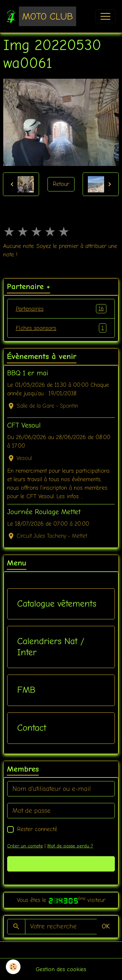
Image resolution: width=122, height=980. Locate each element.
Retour (61, 184)
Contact (32, 728)
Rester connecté (37, 829)
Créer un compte (25, 846)
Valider (61, 864)
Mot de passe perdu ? (70, 846)
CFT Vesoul (24, 425)
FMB (26, 690)
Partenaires (61, 309)
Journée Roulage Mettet (44, 512)
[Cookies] (13, 967)
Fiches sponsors (61, 328)
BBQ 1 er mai (28, 373)
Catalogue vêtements (57, 604)
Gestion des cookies (61, 969)
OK (106, 926)
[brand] (41, 16)
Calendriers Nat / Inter (51, 647)
